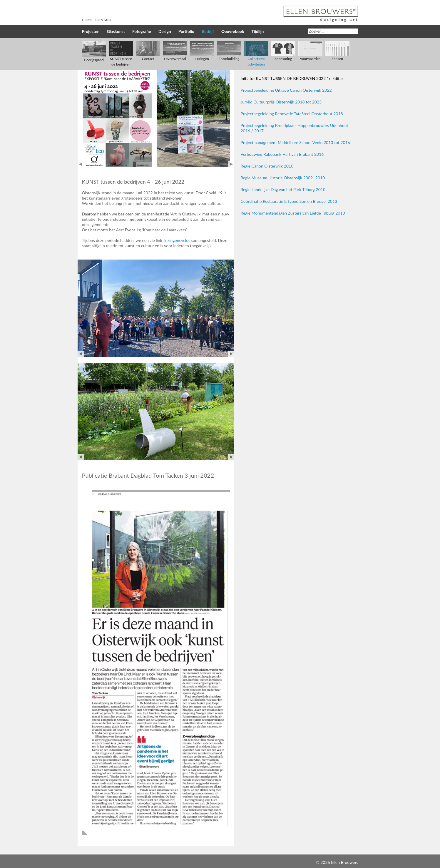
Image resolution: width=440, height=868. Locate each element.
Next (231, 164)
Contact (104, 20)
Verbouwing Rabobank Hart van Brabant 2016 (282, 154)
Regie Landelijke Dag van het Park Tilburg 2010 (283, 189)
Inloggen (307, 862)
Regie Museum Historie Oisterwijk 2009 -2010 (283, 178)
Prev (81, 164)
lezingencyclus (177, 240)
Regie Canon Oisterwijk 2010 (267, 166)
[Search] (333, 31)
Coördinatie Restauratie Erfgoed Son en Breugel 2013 (289, 201)
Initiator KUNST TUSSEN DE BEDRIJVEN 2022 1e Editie (292, 78)
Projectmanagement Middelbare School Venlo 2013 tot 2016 (295, 142)
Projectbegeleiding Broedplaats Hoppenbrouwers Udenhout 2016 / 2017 (295, 128)
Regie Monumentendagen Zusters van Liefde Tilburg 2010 (293, 213)
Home (87, 20)
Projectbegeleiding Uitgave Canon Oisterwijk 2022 (286, 90)
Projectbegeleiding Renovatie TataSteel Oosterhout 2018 (292, 114)
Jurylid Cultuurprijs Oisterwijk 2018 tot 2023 (281, 102)
